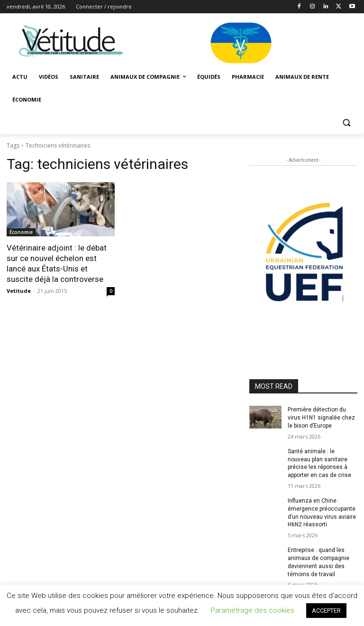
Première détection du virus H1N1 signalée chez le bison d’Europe (321, 418)
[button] (346, 123)
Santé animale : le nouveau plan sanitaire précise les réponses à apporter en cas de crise (319, 463)
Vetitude (19, 291)
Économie (21, 232)
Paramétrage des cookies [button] (253, 610)
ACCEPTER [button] (326, 611)
